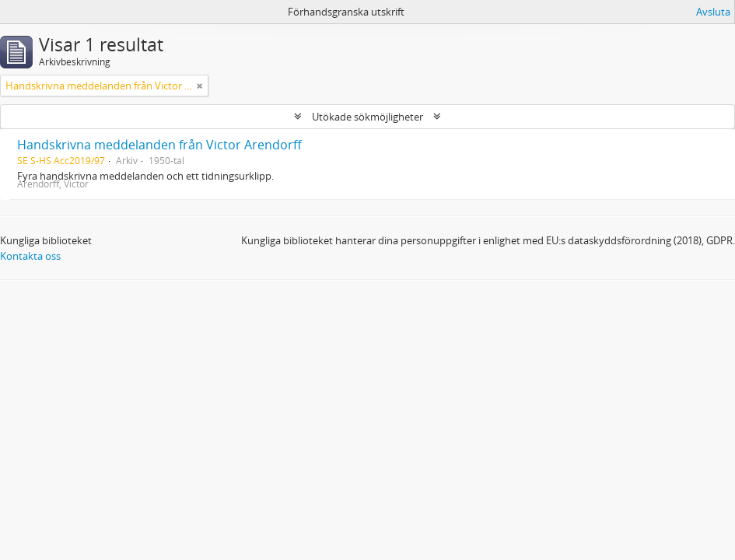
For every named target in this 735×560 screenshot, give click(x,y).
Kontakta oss (30, 256)
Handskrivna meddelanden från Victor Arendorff (159, 145)
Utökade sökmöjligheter (367, 117)
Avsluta (713, 12)
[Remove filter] (200, 86)
